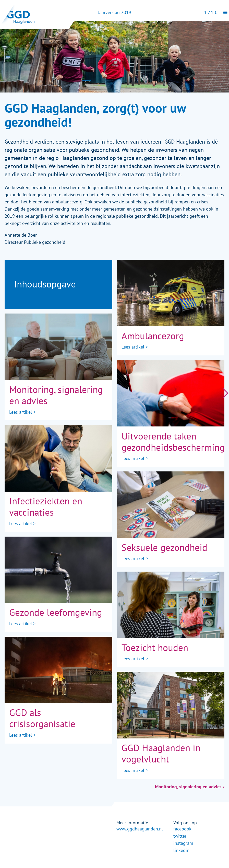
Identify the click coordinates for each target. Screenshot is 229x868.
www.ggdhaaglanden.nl (140, 829)
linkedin (181, 850)
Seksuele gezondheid (164, 548)
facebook (182, 829)
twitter (180, 836)
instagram (183, 843)
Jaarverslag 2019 (115, 13)
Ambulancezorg (153, 336)
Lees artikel (21, 412)
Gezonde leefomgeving (56, 613)
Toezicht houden (155, 648)
